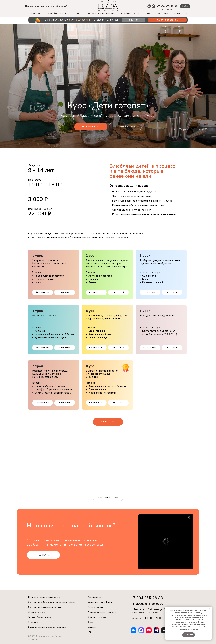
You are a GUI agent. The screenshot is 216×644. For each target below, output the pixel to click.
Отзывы (92, 627)
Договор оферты (37, 612)
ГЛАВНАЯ (35, 14)
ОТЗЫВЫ (163, 14)
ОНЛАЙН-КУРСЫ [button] (56, 14)
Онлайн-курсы (95, 597)
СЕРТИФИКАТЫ (130, 14)
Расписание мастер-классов (102, 612)
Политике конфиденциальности (188, 620)
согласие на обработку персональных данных (186, 614)
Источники (33, 640)
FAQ (90, 632)
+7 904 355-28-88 (167, 6)
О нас (90, 622)
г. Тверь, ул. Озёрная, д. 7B (192, 129)
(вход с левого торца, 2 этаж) (144, 612)
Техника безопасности (40, 617)
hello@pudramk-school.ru (147, 604)
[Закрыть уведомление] (210, 609)
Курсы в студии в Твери (100, 602)
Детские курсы (95, 607)
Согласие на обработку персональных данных (52, 602)
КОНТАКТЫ (180, 14)
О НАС (148, 14)
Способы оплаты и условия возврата (47, 627)
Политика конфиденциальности (44, 597)
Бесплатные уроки (97, 617)
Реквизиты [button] (34, 622)
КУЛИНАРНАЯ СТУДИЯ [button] (101, 14)
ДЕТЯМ (78, 14)
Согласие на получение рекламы (45, 607)
